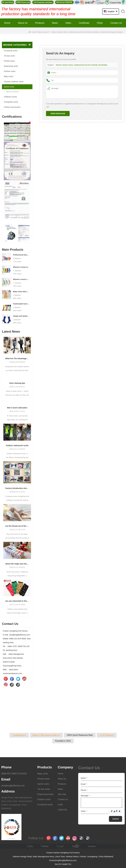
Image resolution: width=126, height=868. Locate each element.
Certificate (84, 23)
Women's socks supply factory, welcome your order (21, 279)
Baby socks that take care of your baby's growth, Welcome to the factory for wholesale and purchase (21, 292)
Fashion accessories (12, 107)
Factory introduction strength (17, 488)
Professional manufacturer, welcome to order (21, 255)
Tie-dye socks (9, 56)
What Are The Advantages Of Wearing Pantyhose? (17, 358)
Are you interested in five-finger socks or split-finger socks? (17, 601)
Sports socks (43, 32)
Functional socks (11, 51)
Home (7, 23)
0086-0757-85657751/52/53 (14, 774)
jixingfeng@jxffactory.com (13, 786)
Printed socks (9, 61)
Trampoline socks (11, 102)
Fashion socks (10, 71)
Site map (62, 794)
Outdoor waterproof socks (17, 445)
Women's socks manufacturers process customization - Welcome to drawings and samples (21, 267)
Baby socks (9, 76)
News (55, 23)
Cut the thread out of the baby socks (17, 526)
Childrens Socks (10, 97)
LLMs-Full (62, 810)
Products (40, 23)
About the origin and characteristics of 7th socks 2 (17, 564)
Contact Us (116, 23)
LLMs (60, 805)
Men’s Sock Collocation (17, 408)
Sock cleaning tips (17, 383)
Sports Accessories (12, 92)
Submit (116, 819)
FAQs (100, 23)
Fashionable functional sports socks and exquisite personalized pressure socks (21, 304)
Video (68, 23)
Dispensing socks (11, 66)
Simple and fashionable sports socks (21, 316)
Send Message (58, 114)
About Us (23, 23)
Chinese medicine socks (14, 82)
